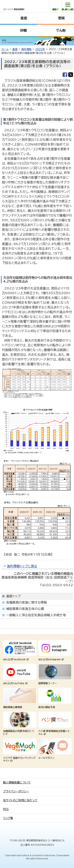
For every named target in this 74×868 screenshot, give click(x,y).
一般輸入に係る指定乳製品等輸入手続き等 (36, 615)
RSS (6, 809)
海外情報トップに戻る (22, 566)
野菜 (62, 18)
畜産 (24, 18)
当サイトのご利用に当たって (20, 800)
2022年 (40, 49)
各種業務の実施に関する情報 (26, 602)
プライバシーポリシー (16, 791)
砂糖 (23, 30)
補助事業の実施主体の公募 (25, 609)
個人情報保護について (17, 783)
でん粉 (61, 30)
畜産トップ (13, 596)
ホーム (5, 49)
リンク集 (8, 818)
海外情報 (26, 49)
